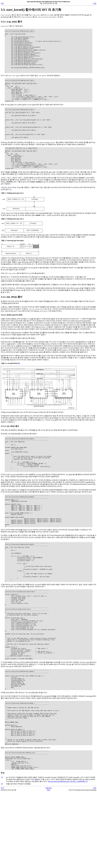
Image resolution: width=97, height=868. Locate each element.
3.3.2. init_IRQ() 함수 (12, 321)
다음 (95, 3)
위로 (48, 866)
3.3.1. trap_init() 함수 (12, 22)
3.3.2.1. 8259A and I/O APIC (12, 339)
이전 (2, 3)
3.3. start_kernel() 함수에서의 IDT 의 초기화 (31, 10)
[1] (11, 214)
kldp (36, 856)
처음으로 (48, 864)
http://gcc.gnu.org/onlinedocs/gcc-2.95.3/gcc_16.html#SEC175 (68, 858)
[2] (19, 388)
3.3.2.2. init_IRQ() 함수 (10, 450)
